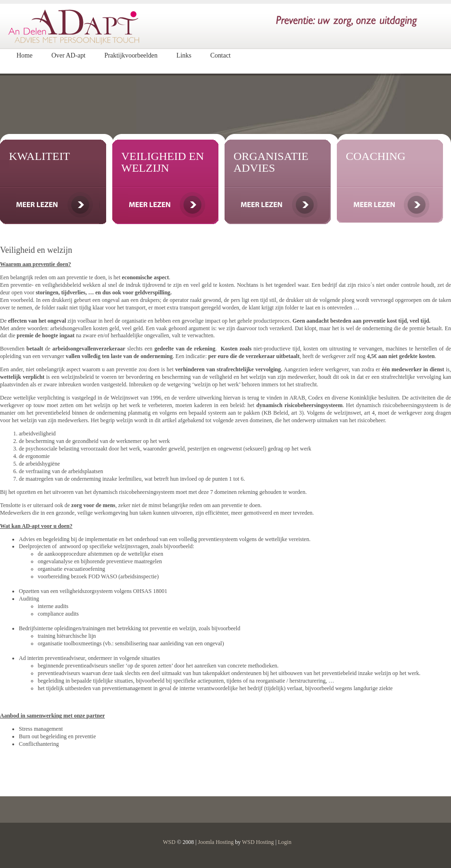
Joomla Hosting (216, 842)
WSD (169, 842)
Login (285, 842)
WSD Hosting (258, 842)
